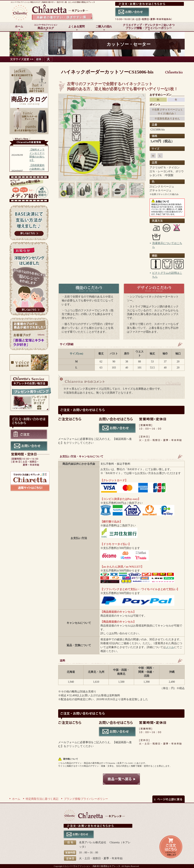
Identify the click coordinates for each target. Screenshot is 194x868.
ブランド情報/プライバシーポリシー (86, 799)
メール (170, 647)
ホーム (16, 799)
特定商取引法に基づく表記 (42, 799)
